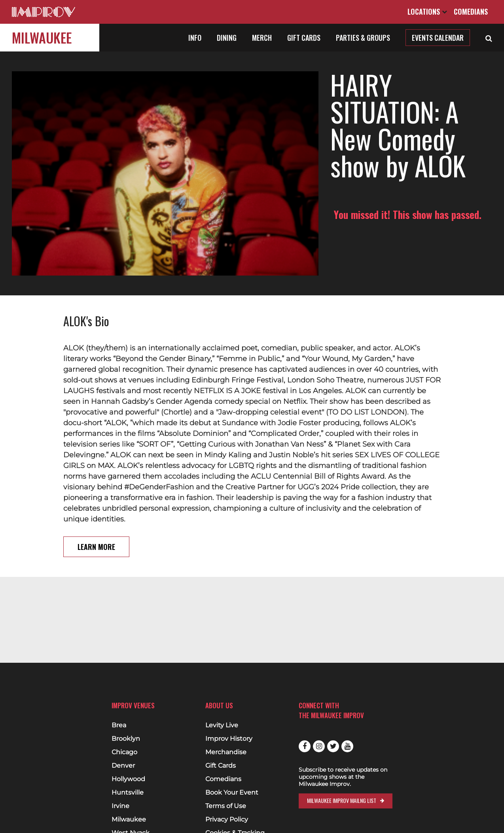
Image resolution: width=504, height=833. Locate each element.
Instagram (319, 746)
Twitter (333, 746)
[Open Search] (489, 38)
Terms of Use (226, 806)
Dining (227, 38)
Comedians (471, 11)
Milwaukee (42, 37)
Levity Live (222, 725)
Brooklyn (126, 739)
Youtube (347, 746)
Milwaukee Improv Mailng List (342, 800)
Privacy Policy (227, 820)
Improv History (229, 739)
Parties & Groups (363, 38)
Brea (119, 725)
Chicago (124, 752)
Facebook (305, 746)
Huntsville (128, 793)
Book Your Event (232, 793)
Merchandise (226, 752)
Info (195, 38)
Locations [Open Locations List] (427, 11)
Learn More (96, 502)
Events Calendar (438, 38)
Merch (262, 38)
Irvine (120, 806)
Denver (123, 766)
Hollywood (128, 779)
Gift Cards (304, 38)
